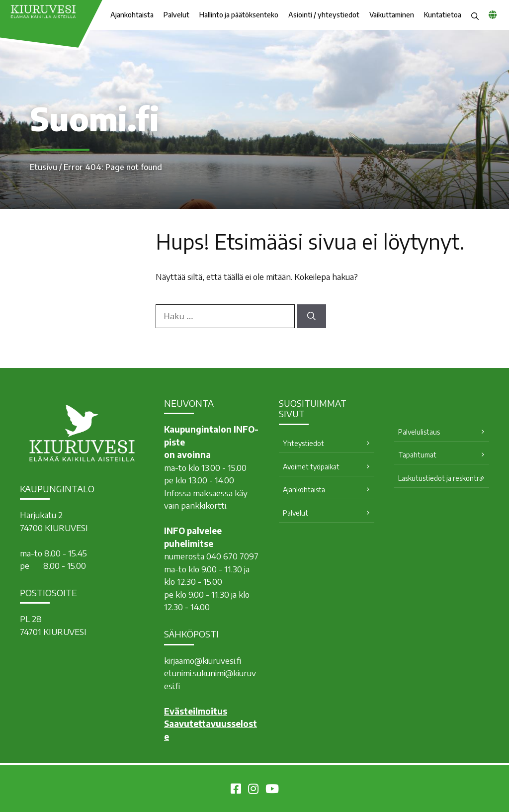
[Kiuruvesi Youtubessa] (272, 790)
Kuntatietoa (443, 15)
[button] (475, 15)
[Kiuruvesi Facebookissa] (236, 790)
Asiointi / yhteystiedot (324, 15)
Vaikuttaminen (392, 15)
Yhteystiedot (303, 443)
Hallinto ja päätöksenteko (239, 15)
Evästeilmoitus (196, 711)
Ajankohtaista (132, 15)
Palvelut (176, 15)
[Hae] (311, 316)
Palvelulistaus (419, 432)
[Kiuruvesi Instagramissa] (253, 790)
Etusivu (43, 167)
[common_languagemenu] (493, 14)
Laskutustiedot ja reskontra (440, 478)
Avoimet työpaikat (311, 467)
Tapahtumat (417, 455)
